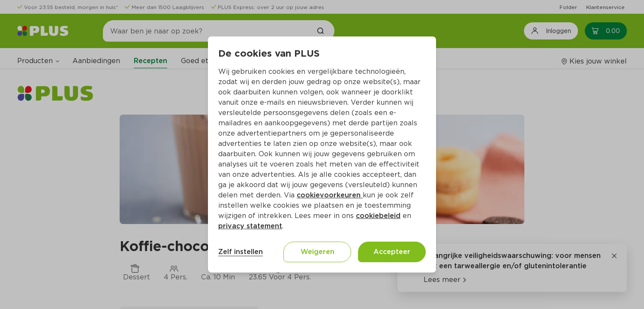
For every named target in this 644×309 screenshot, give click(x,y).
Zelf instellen (241, 252)
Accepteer (392, 252)
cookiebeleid (378, 216)
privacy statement (250, 226)
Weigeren (317, 252)
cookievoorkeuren (330, 195)
